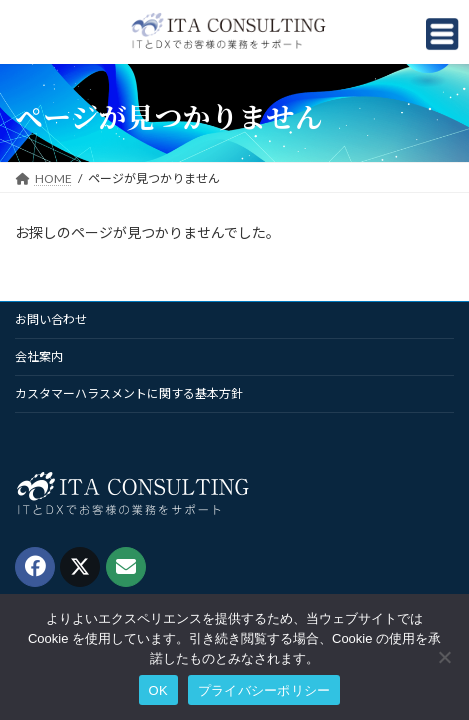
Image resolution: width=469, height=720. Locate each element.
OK (158, 690)
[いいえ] (444, 657)
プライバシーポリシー (264, 690)
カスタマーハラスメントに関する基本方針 (129, 393)
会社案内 (39, 356)
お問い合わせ (51, 319)
